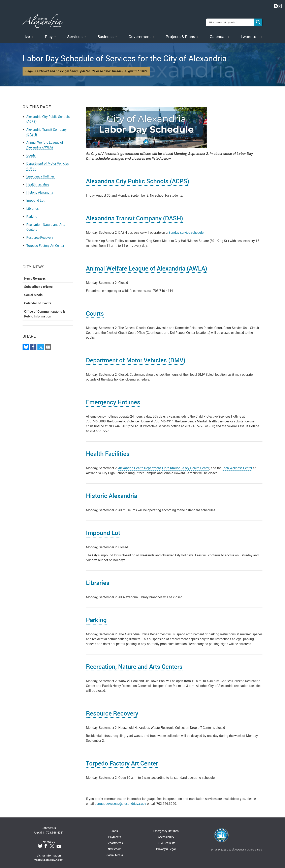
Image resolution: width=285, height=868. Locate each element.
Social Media (33, 292)
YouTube (59, 844)
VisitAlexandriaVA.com (49, 857)
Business (105, 34)
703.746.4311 (55, 830)
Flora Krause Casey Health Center (186, 466)
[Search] (258, 21)
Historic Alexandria (40, 190)
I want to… (250, 34)
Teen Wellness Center (237, 466)
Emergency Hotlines (40, 174)
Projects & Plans (180, 34)
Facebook (46, 844)
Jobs (115, 828)
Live (26, 34)
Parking (32, 214)
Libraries (33, 206)
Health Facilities (38, 182)
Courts (31, 153)
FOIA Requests (166, 841)
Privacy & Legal (166, 847)
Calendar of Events (38, 301)
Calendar (218, 34)
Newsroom (115, 847)
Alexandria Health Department (139, 466)
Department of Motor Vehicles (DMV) (136, 358)
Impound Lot (35, 198)
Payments (115, 834)
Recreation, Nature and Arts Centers (134, 664)
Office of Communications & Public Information (44, 311)
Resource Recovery (40, 235)
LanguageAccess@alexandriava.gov (120, 801)
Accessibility (166, 834)
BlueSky (40, 844)
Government (140, 34)
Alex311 (39, 830)
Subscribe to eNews (38, 284)
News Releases (35, 276)
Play (49, 34)
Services (75, 34)
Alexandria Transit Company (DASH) (134, 216)
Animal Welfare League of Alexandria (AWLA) (45, 142)
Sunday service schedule (186, 230)
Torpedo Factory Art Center (45, 243)
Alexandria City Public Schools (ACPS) (138, 179)
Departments (115, 841)
